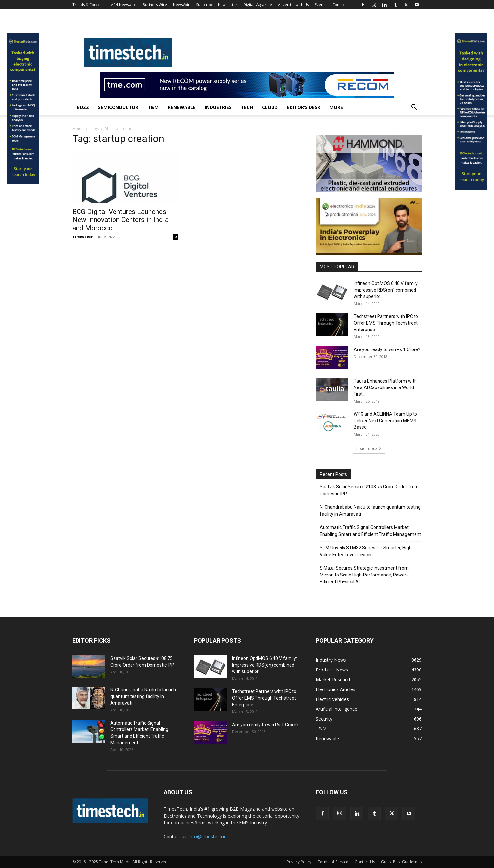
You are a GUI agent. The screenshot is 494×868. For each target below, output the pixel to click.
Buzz (83, 107)
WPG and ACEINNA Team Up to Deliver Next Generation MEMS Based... (385, 421)
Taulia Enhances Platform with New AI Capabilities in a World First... (385, 387)
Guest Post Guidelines (401, 862)
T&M (153, 107)
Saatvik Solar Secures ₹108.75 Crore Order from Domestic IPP (369, 490)
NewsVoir (181, 4)
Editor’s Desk (304, 107)
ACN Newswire (124, 4)
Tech (247, 107)
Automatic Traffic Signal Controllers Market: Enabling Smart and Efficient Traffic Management (370, 531)
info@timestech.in (208, 836)
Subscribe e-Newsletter (217, 4)
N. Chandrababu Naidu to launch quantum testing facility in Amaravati (370, 510)
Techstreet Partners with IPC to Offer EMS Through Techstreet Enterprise (386, 323)
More (336, 107)
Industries (218, 107)
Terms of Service (333, 862)
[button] (414, 108)
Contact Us (365, 862)
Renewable (182, 107)
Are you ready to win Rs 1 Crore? (387, 349)
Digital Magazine (258, 4)
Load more (369, 449)
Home (78, 129)
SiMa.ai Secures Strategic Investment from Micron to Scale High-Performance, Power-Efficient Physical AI (364, 575)
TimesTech (83, 237)
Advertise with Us (293, 4)
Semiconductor (118, 107)
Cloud (270, 107)
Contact (339, 4)
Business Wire (155, 4)
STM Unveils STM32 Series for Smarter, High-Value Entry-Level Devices (366, 551)
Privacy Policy (299, 862)
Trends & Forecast (88, 4)
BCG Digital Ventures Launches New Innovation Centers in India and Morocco (120, 220)
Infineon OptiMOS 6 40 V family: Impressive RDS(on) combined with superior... (386, 290)
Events (320, 4)
